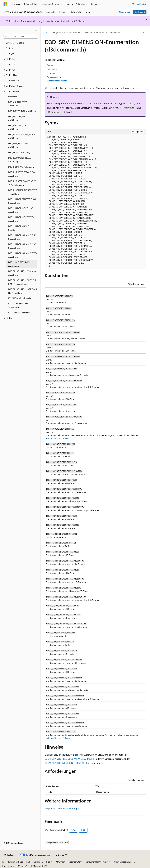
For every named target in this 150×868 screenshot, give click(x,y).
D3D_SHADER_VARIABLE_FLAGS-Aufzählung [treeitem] (22, 246)
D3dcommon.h (115, 32)
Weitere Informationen (57, 81)
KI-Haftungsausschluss (13, 862)
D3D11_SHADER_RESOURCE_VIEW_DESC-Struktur (70, 759)
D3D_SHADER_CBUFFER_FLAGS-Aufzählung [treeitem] (22, 201)
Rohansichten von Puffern (58, 438)
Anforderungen (54, 77)
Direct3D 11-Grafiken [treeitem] (15, 43)
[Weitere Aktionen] (143, 33)
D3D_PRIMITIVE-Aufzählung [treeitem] (21, 167)
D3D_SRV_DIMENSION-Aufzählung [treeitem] (19, 264)
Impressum (7, 866)
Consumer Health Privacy (97, 862)
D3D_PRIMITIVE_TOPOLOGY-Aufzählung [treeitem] (22, 174)
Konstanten (52, 69)
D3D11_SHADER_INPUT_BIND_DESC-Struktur (67, 763)
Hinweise (51, 73)
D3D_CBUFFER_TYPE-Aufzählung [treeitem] (18, 104)
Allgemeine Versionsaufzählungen (62, 808)
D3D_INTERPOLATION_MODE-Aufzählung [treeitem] (22, 136)
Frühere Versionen (35, 862)
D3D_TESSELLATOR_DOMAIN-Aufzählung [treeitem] (22, 273)
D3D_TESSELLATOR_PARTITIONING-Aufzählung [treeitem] (23, 291)
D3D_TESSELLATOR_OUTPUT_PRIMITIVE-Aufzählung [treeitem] (22, 282)
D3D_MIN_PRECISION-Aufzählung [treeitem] (19, 145)
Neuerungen (125, 12)
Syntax (50, 65)
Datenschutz (74, 862)
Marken (22, 866)
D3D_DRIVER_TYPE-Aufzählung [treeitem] (22, 111)
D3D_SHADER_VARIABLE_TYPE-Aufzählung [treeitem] (23, 255)
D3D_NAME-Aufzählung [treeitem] (19, 152)
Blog (48, 862)
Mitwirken (60, 862)
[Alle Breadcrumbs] (47, 33)
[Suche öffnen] (133, 4)
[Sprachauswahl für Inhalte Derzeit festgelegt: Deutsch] (9, 855)
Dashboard (140, 12)
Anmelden (142, 4)
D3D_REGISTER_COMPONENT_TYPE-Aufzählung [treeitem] (22, 183)
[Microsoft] (5, 4)
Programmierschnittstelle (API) (67, 32)
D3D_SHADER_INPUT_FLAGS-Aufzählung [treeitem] (22, 210)
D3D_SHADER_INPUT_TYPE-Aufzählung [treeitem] (21, 219)
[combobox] (20, 36)
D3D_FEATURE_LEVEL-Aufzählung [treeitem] (18, 118)
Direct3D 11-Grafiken (95, 32)
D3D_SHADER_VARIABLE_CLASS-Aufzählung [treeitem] (22, 237)
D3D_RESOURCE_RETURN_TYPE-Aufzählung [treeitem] (23, 192)
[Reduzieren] (36, 30)
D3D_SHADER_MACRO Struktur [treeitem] (19, 228)
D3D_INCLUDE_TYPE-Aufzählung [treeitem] (18, 127)
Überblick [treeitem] (13, 97)
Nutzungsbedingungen (124, 862)
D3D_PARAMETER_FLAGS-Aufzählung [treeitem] (20, 160)
